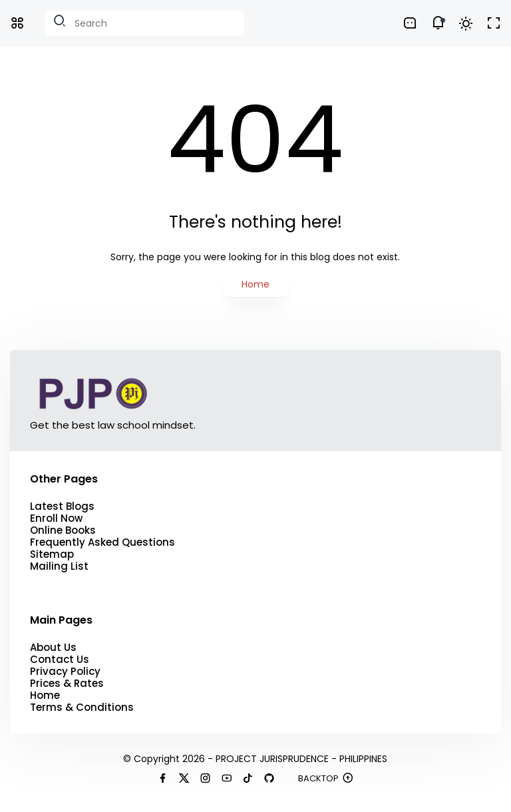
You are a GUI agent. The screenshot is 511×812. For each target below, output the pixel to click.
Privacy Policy (65, 672)
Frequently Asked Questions (102, 542)
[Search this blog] (144, 23)
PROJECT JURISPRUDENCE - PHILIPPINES (301, 759)
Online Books (63, 530)
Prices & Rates (67, 684)
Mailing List (59, 566)
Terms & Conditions (82, 708)
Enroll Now (56, 518)
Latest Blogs (62, 507)
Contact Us (60, 660)
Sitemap (52, 554)
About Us (53, 648)
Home (255, 284)
